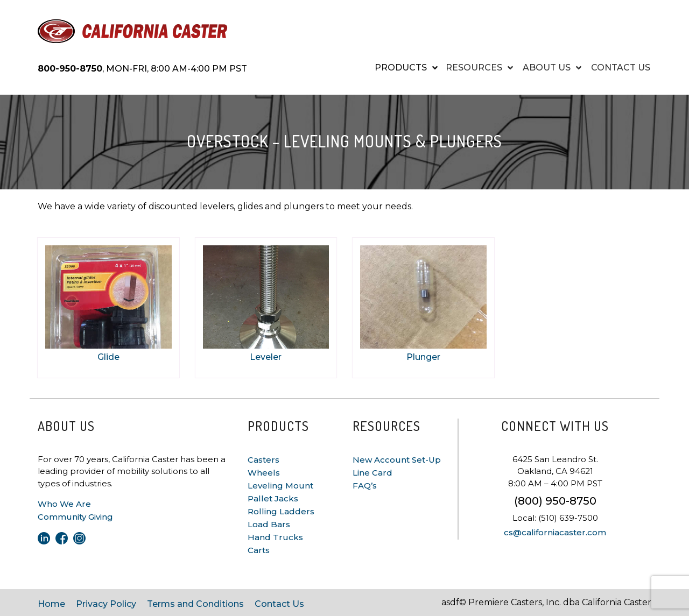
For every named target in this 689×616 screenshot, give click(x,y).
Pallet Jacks (273, 498)
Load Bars (269, 524)
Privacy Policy (106, 604)
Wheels (264, 473)
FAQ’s (365, 486)
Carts (259, 550)
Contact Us (279, 604)
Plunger (423, 357)
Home (51, 604)
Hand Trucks (275, 537)
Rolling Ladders (281, 511)
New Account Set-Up (397, 460)
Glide (108, 357)
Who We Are (64, 504)
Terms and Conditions (195, 604)
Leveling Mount (280, 486)
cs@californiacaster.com (555, 532)
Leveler (266, 357)
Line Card (372, 473)
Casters (263, 460)
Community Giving (75, 517)
